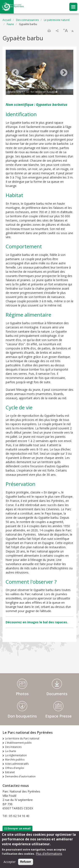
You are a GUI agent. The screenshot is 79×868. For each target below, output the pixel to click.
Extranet (10, 772)
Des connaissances (27, 20)
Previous (15, 73)
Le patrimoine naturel (57, 20)
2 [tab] (61, 92)
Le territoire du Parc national (22, 738)
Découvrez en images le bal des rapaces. (37, 622)
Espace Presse (58, 716)
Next (64, 73)
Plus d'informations (49, 854)
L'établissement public (18, 743)
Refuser (25, 862)
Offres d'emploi (15, 768)
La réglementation (16, 755)
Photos (22, 694)
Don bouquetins (22, 716)
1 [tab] (56, 92)
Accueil (7, 20)
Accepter (10, 862)
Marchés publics (15, 760)
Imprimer (49, 31)
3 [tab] (65, 92)
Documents (57, 694)
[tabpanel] (39, 73)
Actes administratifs (17, 764)
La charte (11, 751)
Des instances (13, 747)
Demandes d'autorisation (20, 776)
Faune (10, 24)
